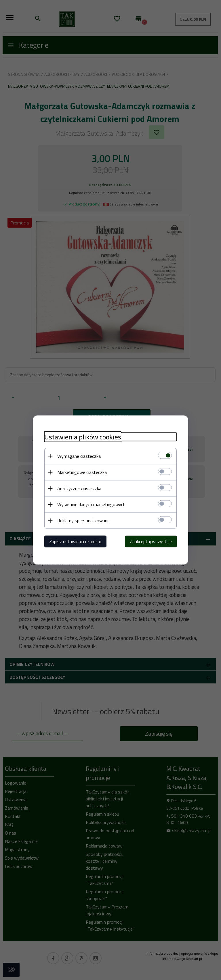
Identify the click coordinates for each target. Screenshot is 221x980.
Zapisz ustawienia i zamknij (75, 541)
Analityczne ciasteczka (79, 488)
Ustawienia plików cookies (83, 437)
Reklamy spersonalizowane (83, 520)
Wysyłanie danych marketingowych (91, 504)
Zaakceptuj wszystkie (151, 541)
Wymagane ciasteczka (79, 456)
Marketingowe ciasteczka (82, 472)
